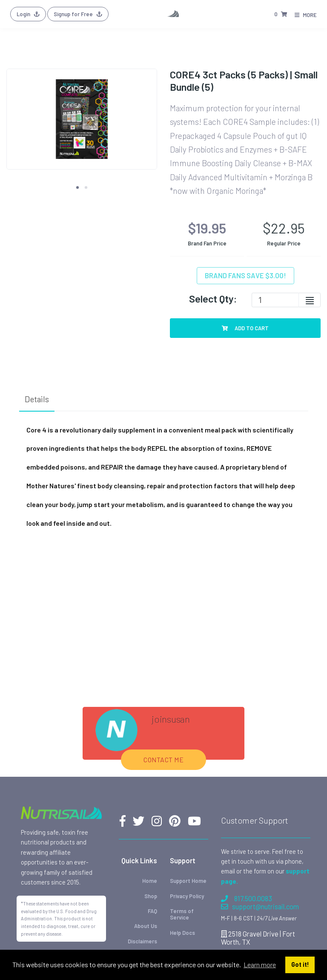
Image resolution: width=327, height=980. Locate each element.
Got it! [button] (300, 964)
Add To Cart (245, 328)
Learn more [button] (260, 964)
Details (37, 399)
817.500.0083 (247, 898)
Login (28, 14)
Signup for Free (78, 14)
